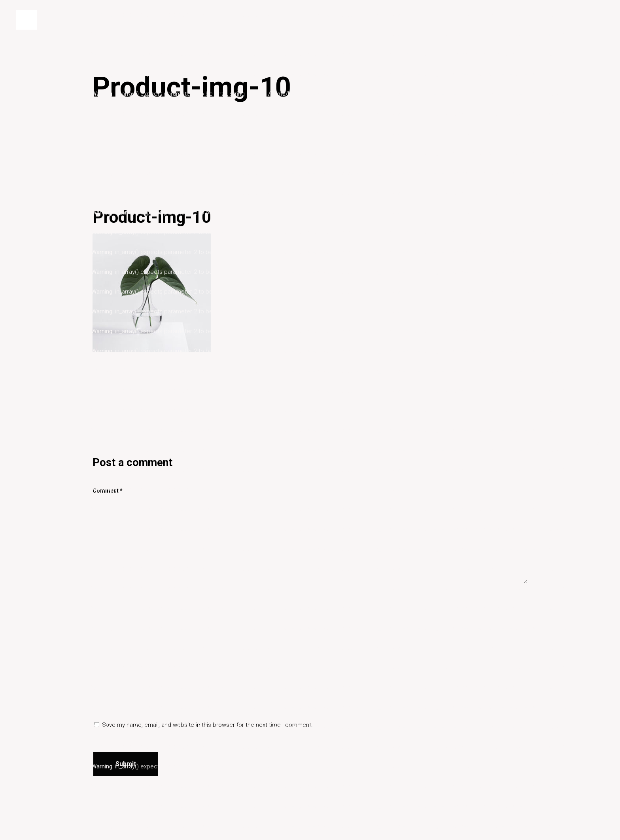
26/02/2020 (108, 201)
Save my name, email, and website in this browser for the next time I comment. (207, 725)
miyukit (130, 370)
